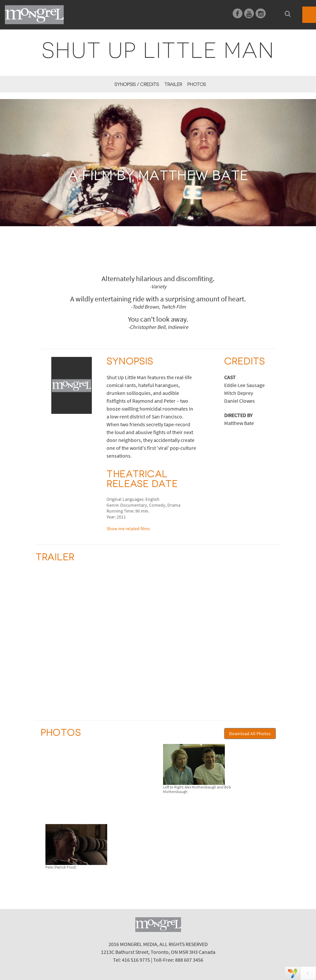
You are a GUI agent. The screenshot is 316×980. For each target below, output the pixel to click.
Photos (197, 84)
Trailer (173, 84)
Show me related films (128, 529)
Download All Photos (250, 734)
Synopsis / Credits (137, 84)
